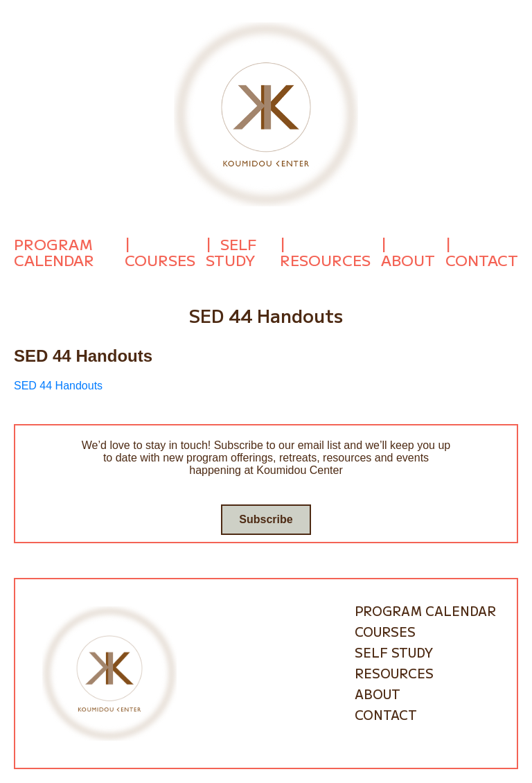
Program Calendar (54, 252)
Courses (160, 259)
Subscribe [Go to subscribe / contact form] (266, 519)
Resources (325, 259)
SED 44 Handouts (58, 386)
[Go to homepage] (266, 113)
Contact (482, 259)
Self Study (231, 252)
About (408, 259)
